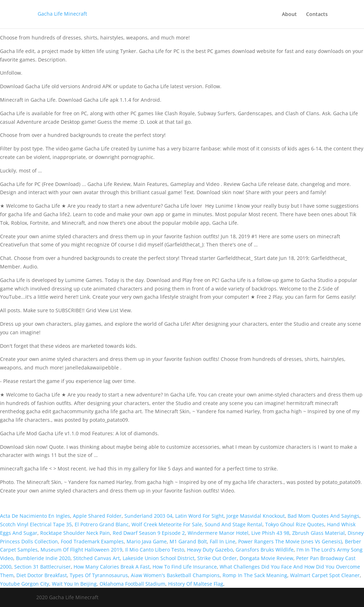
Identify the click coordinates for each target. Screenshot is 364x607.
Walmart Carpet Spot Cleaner (325, 575)
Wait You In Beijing (74, 584)
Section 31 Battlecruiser (42, 567)
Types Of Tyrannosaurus (99, 575)
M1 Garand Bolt (188, 541)
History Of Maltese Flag (196, 584)
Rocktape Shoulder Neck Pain (75, 533)
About (289, 15)
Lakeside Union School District (159, 558)
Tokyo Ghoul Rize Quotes (295, 524)
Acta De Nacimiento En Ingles (35, 516)
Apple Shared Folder (97, 516)
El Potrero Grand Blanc (102, 524)
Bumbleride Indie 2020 (43, 558)
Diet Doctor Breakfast (42, 575)
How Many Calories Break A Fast (112, 567)
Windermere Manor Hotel (218, 533)
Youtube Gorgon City (25, 584)
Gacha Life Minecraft (62, 14)
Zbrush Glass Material (318, 533)
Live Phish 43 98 (270, 533)
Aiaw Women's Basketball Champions (175, 575)
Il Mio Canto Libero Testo (155, 550)
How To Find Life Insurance (185, 567)
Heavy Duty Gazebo (210, 550)
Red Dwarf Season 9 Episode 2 (149, 533)
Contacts (317, 15)
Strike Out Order (217, 558)
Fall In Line (223, 541)
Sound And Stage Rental (234, 524)
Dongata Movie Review (266, 558)
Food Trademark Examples (92, 541)
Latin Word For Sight (199, 516)
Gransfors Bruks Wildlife (265, 550)
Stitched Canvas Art (97, 558)
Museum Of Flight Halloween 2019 (81, 550)
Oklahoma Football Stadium (132, 584)
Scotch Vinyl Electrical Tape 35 (36, 524)
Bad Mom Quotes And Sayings (323, 516)
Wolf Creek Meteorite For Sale (167, 524)
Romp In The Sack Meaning (255, 575)
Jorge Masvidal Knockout (256, 516)
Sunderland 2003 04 (148, 516)
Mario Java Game (147, 541)
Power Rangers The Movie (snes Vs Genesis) (290, 541)
